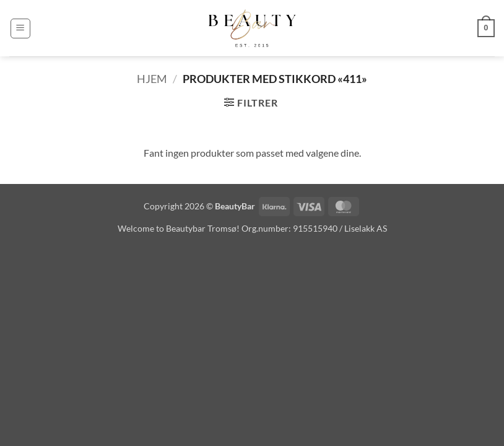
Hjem (152, 79)
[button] (20, 28)
